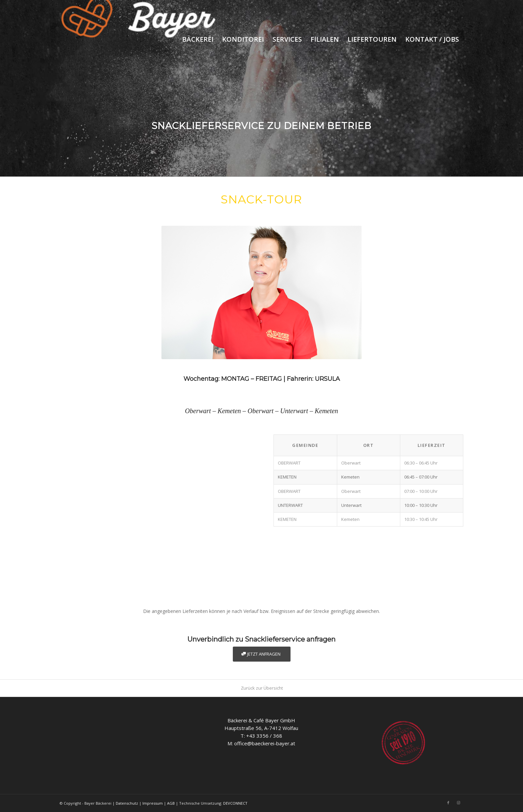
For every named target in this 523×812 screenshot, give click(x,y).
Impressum (153, 803)
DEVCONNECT (235, 803)
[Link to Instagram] (458, 803)
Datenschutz (127, 803)
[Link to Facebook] (448, 803)
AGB (171, 803)
